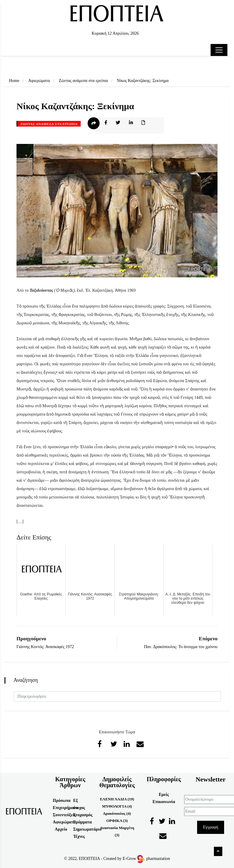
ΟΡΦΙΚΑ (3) (117, 821)
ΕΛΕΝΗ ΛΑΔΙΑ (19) (117, 799)
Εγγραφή (211, 827)
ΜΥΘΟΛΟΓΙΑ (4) (117, 806)
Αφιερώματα (39, 81)
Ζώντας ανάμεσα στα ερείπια (83, 81)
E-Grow (133, 859)
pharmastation (158, 859)
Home (14, 81)
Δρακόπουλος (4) (117, 813)
